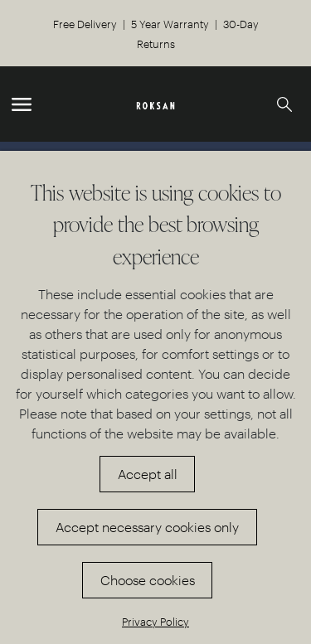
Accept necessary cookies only (147, 527)
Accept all (148, 474)
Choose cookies (148, 580)
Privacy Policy (155, 621)
